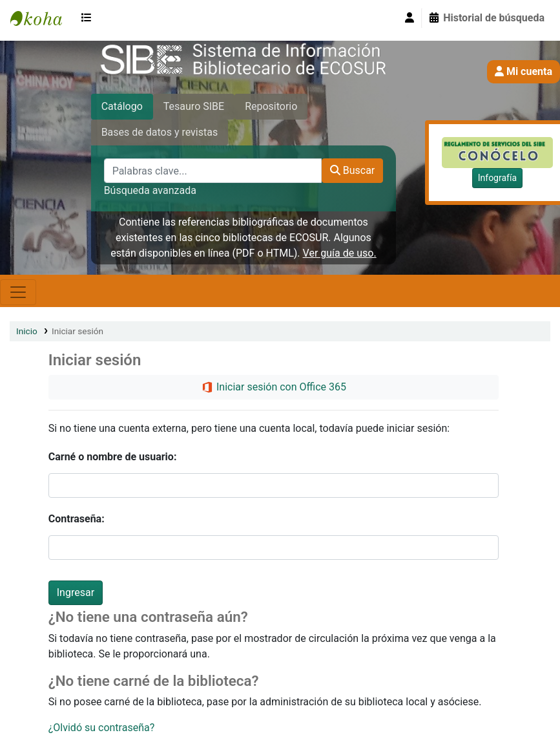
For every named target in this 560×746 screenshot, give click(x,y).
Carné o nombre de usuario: (113, 457)
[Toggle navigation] (18, 292)
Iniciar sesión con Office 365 (274, 388)
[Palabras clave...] (213, 171)
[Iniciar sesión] (410, 18)
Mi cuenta (524, 71)
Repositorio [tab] (271, 106)
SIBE (43, 18)
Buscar (353, 170)
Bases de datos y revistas (160, 132)
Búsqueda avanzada (150, 190)
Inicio (27, 331)
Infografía (497, 178)
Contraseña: (77, 519)
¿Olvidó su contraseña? (102, 728)
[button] (89, 18)
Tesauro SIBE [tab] (194, 106)
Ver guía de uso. (340, 253)
